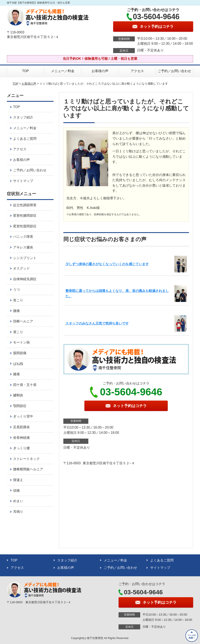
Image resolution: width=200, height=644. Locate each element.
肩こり (18, 332)
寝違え (18, 480)
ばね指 (18, 364)
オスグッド (21, 268)
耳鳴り (18, 512)
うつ (16, 290)
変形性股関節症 (25, 226)
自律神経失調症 (25, 279)
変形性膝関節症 (25, 216)
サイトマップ (23, 181)
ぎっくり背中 (23, 416)
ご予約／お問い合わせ (174, 71)
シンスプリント (25, 258)
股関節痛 (20, 353)
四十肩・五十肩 (25, 385)
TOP (26, 71)
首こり (18, 300)
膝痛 (16, 374)
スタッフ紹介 (23, 117)
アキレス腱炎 (23, 247)
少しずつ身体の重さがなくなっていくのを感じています (107, 264)
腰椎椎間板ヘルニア (28, 469)
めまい (18, 501)
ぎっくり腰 (21, 448)
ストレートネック (26, 459)
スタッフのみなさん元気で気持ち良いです (97, 323)
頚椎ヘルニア (23, 321)
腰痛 (16, 311)
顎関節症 (20, 406)
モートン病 (21, 342)
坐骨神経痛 (21, 438)
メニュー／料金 (63, 71)
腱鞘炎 (18, 395)
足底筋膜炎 (21, 427)
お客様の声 (100, 71)
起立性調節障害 (25, 205)
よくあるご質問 (25, 139)
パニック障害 (23, 237)
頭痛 (16, 491)
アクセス (137, 71)
